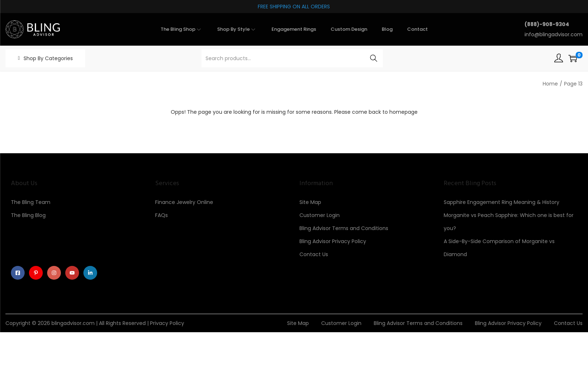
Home (550, 84)
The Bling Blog (28, 215)
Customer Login (320, 215)
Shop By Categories (48, 58)
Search (374, 58)
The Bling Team (31, 202)
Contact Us (314, 254)
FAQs (162, 215)
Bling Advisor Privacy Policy (333, 241)
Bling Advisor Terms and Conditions (344, 228)
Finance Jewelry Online (184, 202)
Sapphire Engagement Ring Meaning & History (502, 202)
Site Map (310, 202)
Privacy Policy (167, 323)
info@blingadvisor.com (554, 34)
